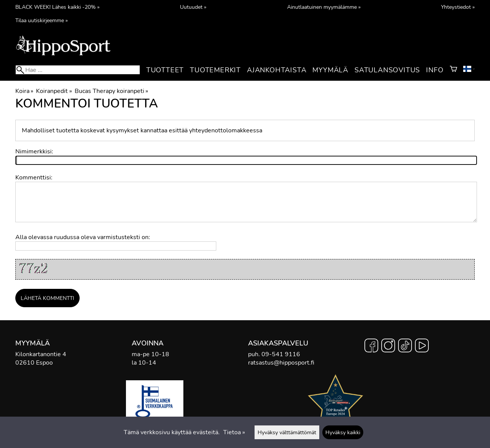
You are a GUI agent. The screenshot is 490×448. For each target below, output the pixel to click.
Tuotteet (165, 70)
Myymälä (330, 70)
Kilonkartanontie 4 (41, 354)
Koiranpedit (54, 91)
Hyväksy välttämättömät (287, 432)
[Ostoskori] (453, 70)
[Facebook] (371, 347)
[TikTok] (405, 347)
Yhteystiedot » (458, 7)
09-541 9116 (281, 354)
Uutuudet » (193, 7)
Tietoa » (234, 432)
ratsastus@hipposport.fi (281, 363)
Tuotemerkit (215, 70)
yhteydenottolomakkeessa (226, 130)
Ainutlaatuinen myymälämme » (324, 7)
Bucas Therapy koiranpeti (111, 91)
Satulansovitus (387, 70)
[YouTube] (422, 347)
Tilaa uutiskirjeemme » (42, 20)
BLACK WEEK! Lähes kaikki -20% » (57, 7)
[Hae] (78, 70)
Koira (24, 91)
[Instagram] (388, 347)
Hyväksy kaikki (343, 432)
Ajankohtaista (277, 70)
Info (435, 70)
